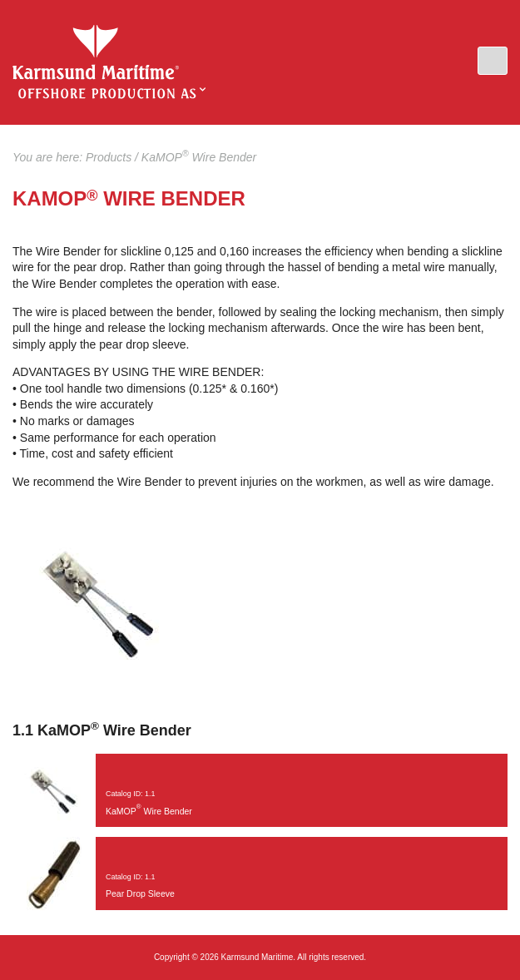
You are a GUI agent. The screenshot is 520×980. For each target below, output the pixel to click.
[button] (493, 61)
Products (109, 157)
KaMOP (96, 52)
